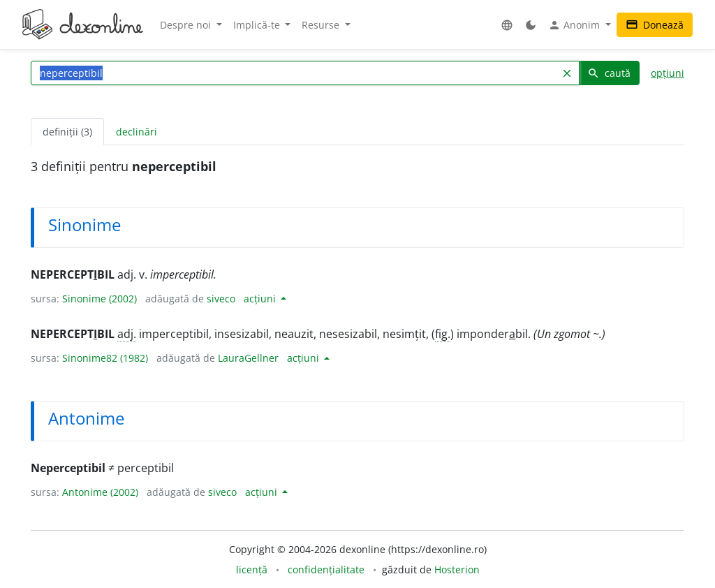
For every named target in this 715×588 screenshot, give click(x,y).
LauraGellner (248, 358)
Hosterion (457, 569)
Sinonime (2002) (99, 299)
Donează (655, 25)
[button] (507, 25)
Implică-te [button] (258, 25)
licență (252, 569)
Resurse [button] (322, 25)
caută (609, 73)
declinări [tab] (137, 132)
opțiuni (668, 73)
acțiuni (261, 299)
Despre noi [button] (187, 25)
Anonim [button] (575, 25)
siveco (221, 299)
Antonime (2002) (100, 492)
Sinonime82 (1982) (105, 358)
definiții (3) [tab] (67, 132)
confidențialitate (326, 569)
